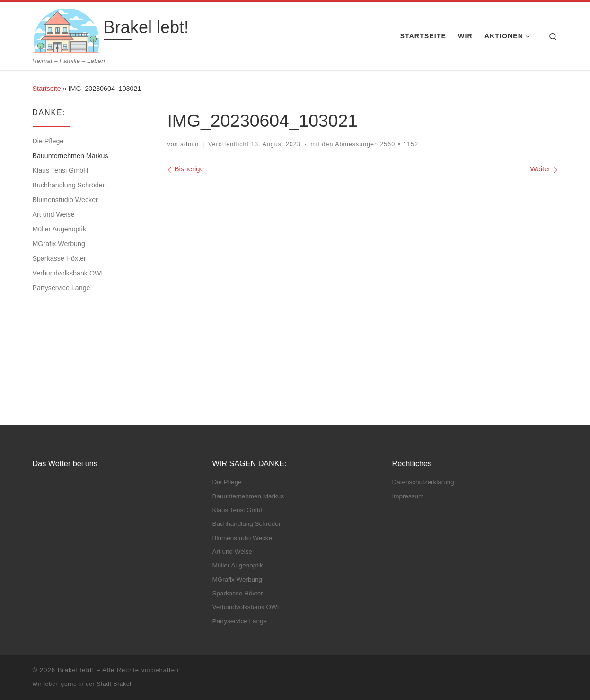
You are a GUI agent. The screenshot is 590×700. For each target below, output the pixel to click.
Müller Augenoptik (59, 229)
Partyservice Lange (62, 288)
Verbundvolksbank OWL (69, 273)
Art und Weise (54, 214)
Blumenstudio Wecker (65, 200)
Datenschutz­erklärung (423, 482)
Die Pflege (48, 141)
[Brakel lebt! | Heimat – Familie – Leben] (66, 30)
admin (189, 144)
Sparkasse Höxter (59, 258)
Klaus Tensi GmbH (61, 170)
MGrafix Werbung (59, 244)
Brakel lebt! (76, 670)
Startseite (47, 89)
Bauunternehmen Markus (70, 156)
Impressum (408, 496)
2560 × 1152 (398, 144)
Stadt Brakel (114, 684)
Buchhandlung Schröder (69, 185)
